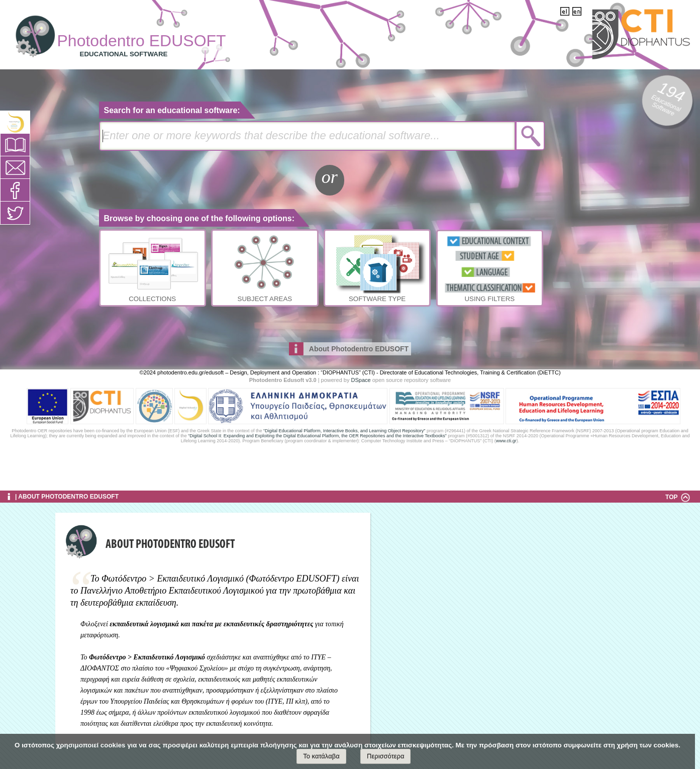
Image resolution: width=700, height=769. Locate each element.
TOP (678, 498)
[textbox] (307, 136)
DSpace (361, 380)
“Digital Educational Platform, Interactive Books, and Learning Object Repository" (344, 431)
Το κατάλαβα (321, 756)
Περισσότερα (385, 756)
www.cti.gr (506, 441)
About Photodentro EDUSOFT (359, 349)
